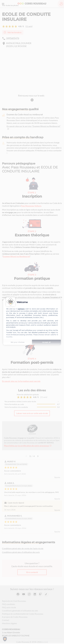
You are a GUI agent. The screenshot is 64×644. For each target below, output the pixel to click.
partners (21, 309)
